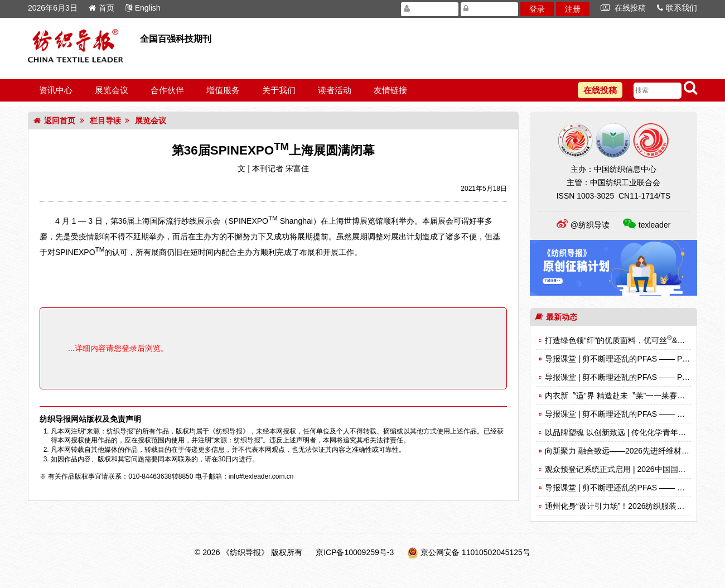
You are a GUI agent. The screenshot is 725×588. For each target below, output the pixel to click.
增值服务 (223, 90)
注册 (573, 9)
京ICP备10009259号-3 (355, 552)
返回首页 (54, 121)
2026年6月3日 (53, 8)
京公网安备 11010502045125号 (475, 552)
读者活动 (335, 90)
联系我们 (677, 8)
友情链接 (390, 90)
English (143, 8)
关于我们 (279, 90)
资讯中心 (56, 90)
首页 (101, 8)
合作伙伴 (167, 90)
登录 (537, 9)
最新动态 (556, 317)
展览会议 (112, 90)
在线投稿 (623, 8)
